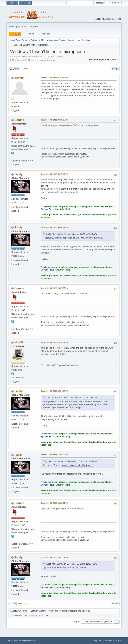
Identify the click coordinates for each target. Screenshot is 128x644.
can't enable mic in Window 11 (75, 294)
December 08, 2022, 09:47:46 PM (54, 174)
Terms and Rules (106, 641)
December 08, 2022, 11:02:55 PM (54, 455)
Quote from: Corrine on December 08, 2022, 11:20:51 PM (71, 564)
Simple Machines (29, 641)
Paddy (18, 174)
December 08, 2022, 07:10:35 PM (54, 120)
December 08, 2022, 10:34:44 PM (54, 391)
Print (115, 69)
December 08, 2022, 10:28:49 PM (54, 342)
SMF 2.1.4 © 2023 (14, 641)
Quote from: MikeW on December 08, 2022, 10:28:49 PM (71, 398)
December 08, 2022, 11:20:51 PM (54, 503)
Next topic (112, 59)
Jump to (76, 622)
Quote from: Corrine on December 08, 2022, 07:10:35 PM (71, 234)
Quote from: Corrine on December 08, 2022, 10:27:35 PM (71, 461)
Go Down (14, 69)
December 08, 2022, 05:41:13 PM (54, 78)
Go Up (12, 604)
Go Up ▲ (118, 641)
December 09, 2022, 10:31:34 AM (54, 557)
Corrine (19, 120)
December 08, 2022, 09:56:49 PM (54, 227)
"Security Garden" (70, 148)
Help (95, 641)
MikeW (19, 342)
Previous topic (97, 59)
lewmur (19, 78)
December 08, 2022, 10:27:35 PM (54, 288)
